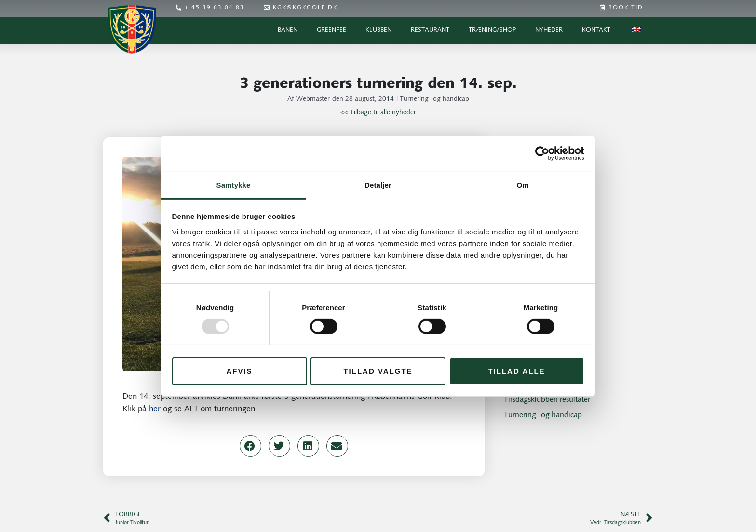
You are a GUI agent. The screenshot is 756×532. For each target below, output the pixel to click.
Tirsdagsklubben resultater (547, 400)
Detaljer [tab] (378, 184)
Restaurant (430, 30)
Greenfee (331, 30)
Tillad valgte (378, 371)
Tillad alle (516, 371)
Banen (288, 30)
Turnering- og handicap (434, 99)
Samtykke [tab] (234, 184)
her (155, 409)
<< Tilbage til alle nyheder (378, 113)
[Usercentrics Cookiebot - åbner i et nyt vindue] (542, 153)
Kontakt (596, 30)
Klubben (378, 30)
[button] (250, 446)
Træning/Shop (492, 30)
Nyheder (549, 30)
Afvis (239, 371)
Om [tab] (522, 184)
